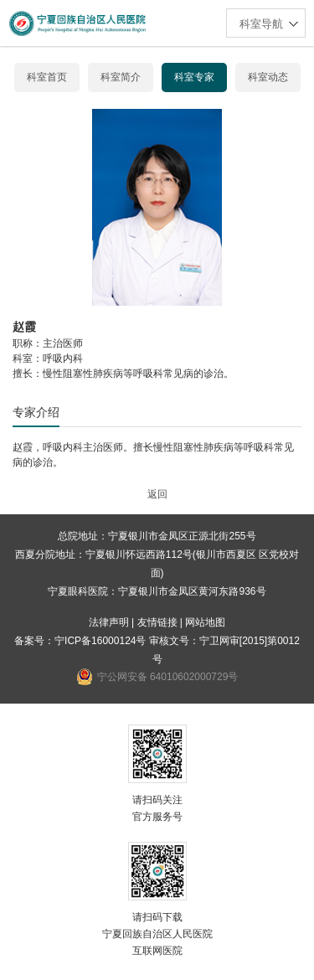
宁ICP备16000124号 (100, 641)
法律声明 (109, 622)
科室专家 (194, 77)
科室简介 (121, 77)
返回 (157, 494)
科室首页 (47, 77)
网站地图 (205, 622)
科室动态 (268, 77)
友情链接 (157, 622)
